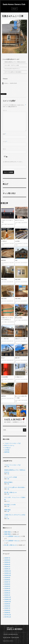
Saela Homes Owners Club (14, 4)
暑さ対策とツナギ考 (10, 505)
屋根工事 (21, 353)
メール (5, 142)
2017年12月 (8, 615)
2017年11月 (8, 617)
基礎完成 (8, 392)
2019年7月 (7, 582)
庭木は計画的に (21, 313)
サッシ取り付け (8, 334)
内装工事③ (8, 275)
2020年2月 (7, 567)
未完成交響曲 (8, 373)
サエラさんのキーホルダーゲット (12, 69)
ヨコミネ (8, 501)
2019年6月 (7, 584)
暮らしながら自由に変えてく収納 (21, 393)
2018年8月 (7, 606)
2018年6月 (7, 610)
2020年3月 (7, 564)
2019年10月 (8, 575)
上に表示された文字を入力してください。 (13, 162)
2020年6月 (7, 560)
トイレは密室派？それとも (12, 536)
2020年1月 (7, 569)
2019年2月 (7, 593)
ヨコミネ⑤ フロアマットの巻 (12, 65)
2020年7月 (7, 558)
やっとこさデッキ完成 (11, 477)
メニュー (14, 9)
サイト (4, 149)
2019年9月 (7, 578)
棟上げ (8, 353)
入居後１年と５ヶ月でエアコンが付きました (8, 314)
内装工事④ (21, 275)
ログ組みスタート (21, 373)
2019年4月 (7, 589)
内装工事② (21, 294)
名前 (4, 134)
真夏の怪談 (7, 510)
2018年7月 (7, 608)
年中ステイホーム (21, 216)
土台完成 (21, 237)
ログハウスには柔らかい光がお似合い (13, 72)
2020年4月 (7, 562)
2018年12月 (8, 597)
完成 (21, 255)
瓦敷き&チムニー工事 (21, 334)
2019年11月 (8, 573)
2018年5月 (7, 613)
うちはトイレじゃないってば (8, 217)
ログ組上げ (8, 237)
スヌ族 (8, 467)
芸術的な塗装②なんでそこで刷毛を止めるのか (15, 62)
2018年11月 (8, 599)
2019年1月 (7, 595)
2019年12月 (8, 571)
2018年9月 (7, 604)
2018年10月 (8, 602)
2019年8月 (7, 580)
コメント (5, 110)
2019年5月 (7, 586)
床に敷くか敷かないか (11, 492)
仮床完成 (8, 256)
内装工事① (8, 294)
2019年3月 (7, 591)
